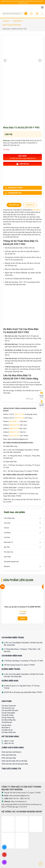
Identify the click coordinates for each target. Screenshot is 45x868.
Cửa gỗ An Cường (7, 715)
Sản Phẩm (7, 557)
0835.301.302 (15, 432)
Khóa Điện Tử (23, 143)
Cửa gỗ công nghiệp (8, 713)
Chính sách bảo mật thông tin (11, 752)
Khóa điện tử (6, 728)
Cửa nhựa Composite (9, 706)
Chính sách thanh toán (9, 755)
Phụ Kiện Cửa (8, 552)
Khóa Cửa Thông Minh (10, 143)
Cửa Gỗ (6, 528)
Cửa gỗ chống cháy (8, 718)
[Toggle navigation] (42, 7)
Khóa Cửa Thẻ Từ (36, 141)
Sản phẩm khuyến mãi (11, 562)
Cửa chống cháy (9, 518)
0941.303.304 (15, 436)
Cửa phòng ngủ (7, 722)
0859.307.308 (15, 429)
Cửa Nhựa (7, 533)
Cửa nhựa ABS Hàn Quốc (10, 710)
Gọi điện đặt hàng (14, 188)
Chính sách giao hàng (9, 758)
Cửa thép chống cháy (9, 720)
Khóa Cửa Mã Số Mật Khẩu (20, 141)
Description (14, 205)
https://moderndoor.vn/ (19, 802)
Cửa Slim (7, 537)
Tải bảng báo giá (13, 193)
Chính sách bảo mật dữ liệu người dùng (15, 764)
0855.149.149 (19, 418)
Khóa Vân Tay (15, 145)
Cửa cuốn (7, 523)
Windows (7, 566)
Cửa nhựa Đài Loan (8, 708)
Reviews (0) (30, 205)
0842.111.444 (19, 414)
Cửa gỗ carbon (6, 725)
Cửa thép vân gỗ (7, 730)
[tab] (14, 205)
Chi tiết (22, 618)
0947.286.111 (15, 421)
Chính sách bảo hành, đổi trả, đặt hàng (14, 761)
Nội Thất (7, 547)
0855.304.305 (15, 425)
